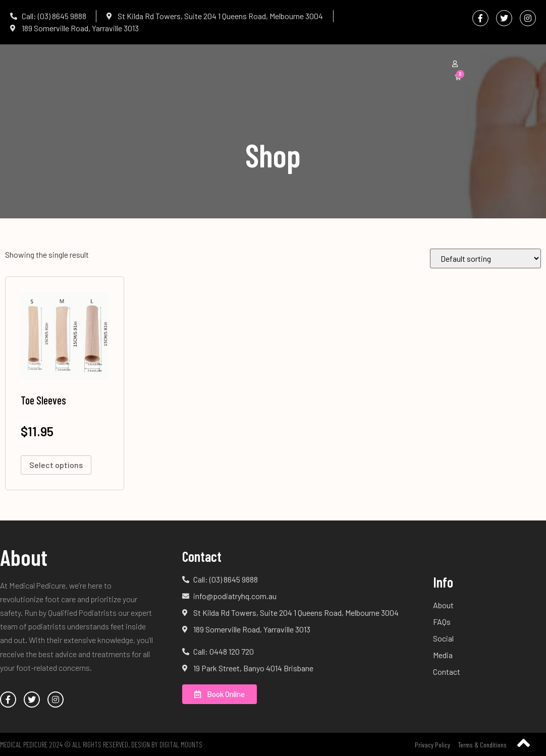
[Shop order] (485, 258)
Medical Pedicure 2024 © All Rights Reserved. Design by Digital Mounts (101, 744)
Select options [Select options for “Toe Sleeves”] (56, 465)
